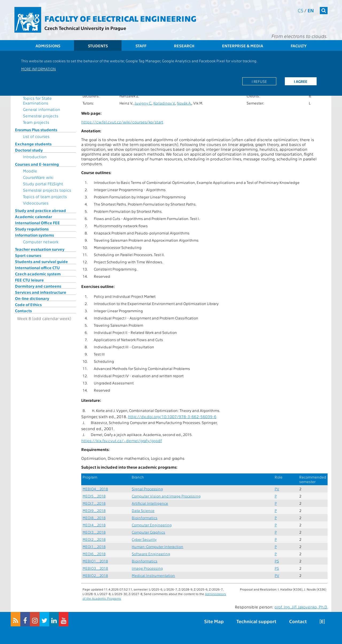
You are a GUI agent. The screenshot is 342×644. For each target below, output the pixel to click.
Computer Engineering (152, 525)
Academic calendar (34, 217)
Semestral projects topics (47, 190)
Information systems (34, 235)
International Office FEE (37, 223)
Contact (298, 621)
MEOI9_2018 (94, 510)
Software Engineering (151, 554)
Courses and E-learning (37, 164)
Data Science (143, 510)
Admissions (48, 46)
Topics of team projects (45, 196)
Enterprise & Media (243, 46)
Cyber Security (144, 539)
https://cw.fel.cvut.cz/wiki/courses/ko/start (122, 122)
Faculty (299, 46)
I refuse (259, 81)
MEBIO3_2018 (95, 568)
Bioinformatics (145, 518)
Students (98, 46)
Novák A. (184, 103)
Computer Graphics (148, 532)
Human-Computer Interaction (158, 547)
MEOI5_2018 (94, 496)
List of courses (36, 136)
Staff (141, 46)
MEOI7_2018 (94, 503)
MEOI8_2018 (94, 518)
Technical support (256, 621)
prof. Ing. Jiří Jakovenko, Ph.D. (301, 607)
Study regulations (32, 229)
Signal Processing (147, 489)
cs (300, 10)
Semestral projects (41, 116)
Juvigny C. (143, 103)
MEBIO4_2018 (95, 489)
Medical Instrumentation (153, 575)
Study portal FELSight (43, 184)
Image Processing (147, 568)
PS (277, 561)
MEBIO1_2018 (95, 561)
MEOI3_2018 (94, 532)
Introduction (35, 157)
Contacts (23, 311)
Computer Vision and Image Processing (166, 496)
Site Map (214, 621)
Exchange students (33, 144)
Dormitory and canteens (38, 286)
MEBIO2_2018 (95, 575)
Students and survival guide (41, 261)
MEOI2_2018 (94, 539)
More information (38, 69)
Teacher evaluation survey (40, 249)
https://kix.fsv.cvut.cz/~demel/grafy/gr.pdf (122, 441)
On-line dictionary (32, 298)
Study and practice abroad (40, 210)
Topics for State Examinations (37, 101)
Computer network (41, 242)
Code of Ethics (28, 304)
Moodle (30, 171)
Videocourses (36, 203)
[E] (322, 621)
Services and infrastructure (41, 292)
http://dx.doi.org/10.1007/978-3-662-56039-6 (172, 417)
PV (277, 489)
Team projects (36, 122)
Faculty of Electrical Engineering (120, 18)
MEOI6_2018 (94, 554)
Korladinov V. (164, 103)
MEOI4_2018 (94, 525)
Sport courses (28, 255)
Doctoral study (29, 150)
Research (184, 46)
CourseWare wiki (38, 177)
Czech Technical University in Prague (85, 28)
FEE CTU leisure (29, 280)
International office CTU (37, 268)
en (311, 10)
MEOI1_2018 (94, 547)
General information (42, 109)
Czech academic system (38, 274)
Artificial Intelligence (150, 503)
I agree (301, 81)
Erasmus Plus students (36, 130)
